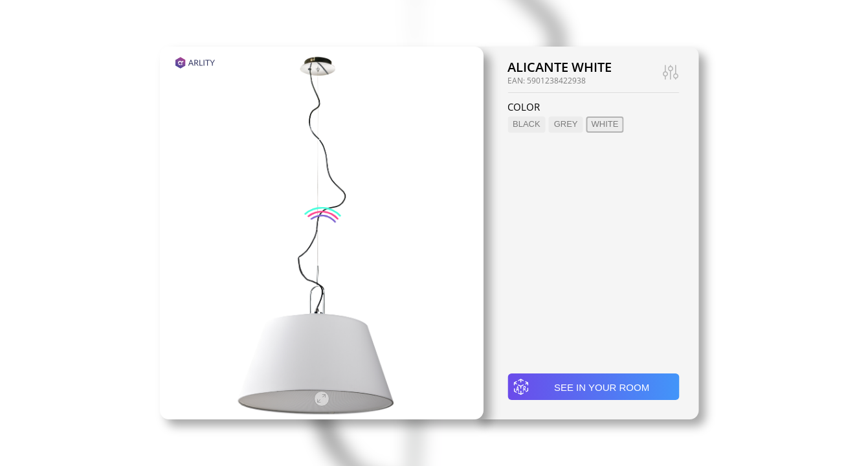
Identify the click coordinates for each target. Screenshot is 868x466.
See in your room (581, 387)
